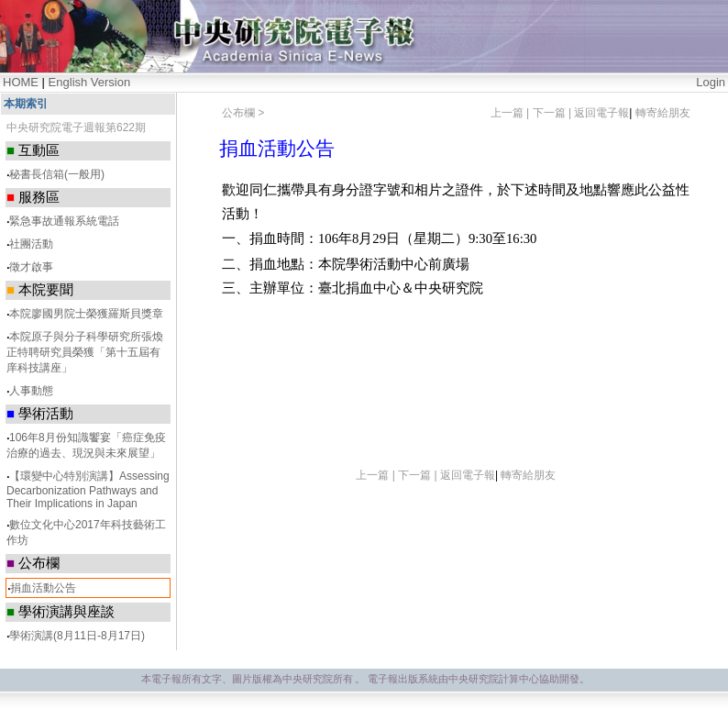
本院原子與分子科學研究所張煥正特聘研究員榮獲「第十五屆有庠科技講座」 (85, 352)
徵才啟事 (31, 267)
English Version (90, 82)
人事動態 (31, 391)
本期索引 (26, 104)
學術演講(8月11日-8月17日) (77, 636)
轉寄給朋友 (663, 113)
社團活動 (31, 244)
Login (711, 82)
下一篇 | (554, 113)
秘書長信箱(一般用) (57, 174)
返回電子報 (601, 113)
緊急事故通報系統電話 (64, 221)
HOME (21, 82)
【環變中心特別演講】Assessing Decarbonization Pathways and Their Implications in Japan (88, 490)
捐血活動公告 (43, 588)
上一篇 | (512, 113)
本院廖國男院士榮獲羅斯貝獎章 (86, 314)
